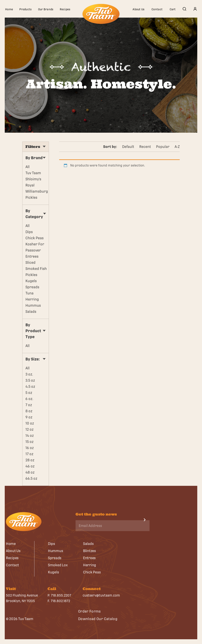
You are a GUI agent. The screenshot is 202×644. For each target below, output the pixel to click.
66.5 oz (31, 478)
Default (128, 147)
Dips (29, 232)
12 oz (29, 429)
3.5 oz (30, 380)
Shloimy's (33, 179)
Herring (32, 299)
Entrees (32, 256)
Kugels (31, 281)
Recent (145, 147)
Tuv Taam (33, 173)
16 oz (30, 448)
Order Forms (89, 611)
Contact (157, 9)
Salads (31, 312)
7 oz (29, 405)
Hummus (33, 305)
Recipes (65, 9)
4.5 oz (30, 386)
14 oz (30, 435)
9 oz (29, 417)
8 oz (29, 411)
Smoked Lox (58, 565)
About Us (138, 9)
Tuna (29, 293)
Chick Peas (35, 238)
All (28, 167)
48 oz (30, 472)
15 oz (29, 442)
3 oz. (29, 374)
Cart (173, 9)
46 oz (30, 466)
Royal (30, 185)
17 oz (29, 454)
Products (25, 9)
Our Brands (46, 9)
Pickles (31, 275)
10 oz (30, 423)
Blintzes (89, 551)
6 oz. (29, 399)
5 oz (29, 393)
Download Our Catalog (98, 619)
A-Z (177, 147)
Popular (163, 147)
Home (9, 9)
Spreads (32, 287)
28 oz (30, 460)
